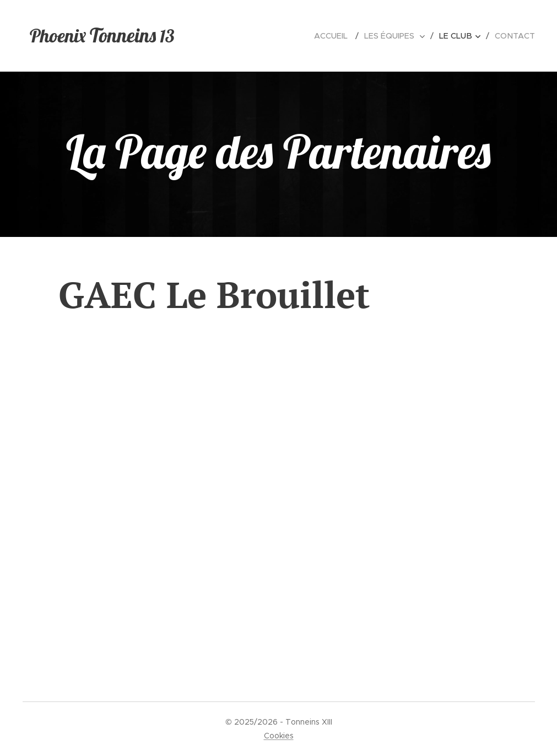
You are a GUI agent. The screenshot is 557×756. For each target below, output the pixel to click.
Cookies (279, 736)
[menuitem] (339, 36)
